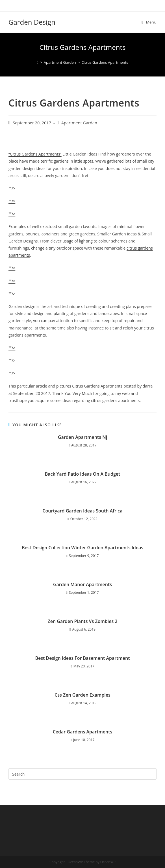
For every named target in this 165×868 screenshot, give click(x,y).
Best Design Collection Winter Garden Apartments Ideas (82, 548)
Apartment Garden (79, 123)
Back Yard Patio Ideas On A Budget (83, 474)
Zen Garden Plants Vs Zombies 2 (83, 621)
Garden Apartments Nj (82, 437)
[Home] (38, 62)
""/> (12, 188)
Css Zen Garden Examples (82, 695)
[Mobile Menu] (149, 22)
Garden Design (32, 22)
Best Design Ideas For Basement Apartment (82, 658)
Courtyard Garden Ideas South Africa (82, 511)
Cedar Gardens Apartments (83, 732)
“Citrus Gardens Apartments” (35, 154)
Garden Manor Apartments (82, 584)
